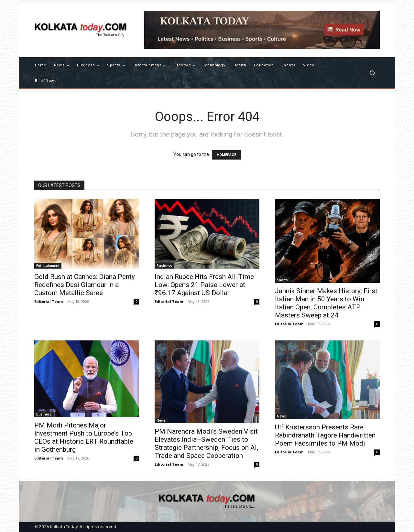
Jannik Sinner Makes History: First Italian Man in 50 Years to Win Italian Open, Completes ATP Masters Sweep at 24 (326, 303)
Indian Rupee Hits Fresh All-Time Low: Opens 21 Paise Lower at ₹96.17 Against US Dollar (204, 285)
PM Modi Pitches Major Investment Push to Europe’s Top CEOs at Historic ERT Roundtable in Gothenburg (84, 437)
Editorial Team (49, 301)
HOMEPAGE (226, 155)
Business (164, 266)
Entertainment (48, 266)
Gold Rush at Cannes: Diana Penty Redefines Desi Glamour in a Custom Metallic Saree (85, 285)
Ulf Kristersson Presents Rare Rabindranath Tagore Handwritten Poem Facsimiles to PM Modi (325, 435)
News (161, 420)
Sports (282, 280)
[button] (372, 73)
